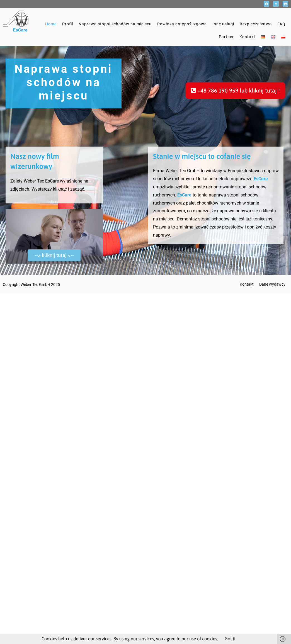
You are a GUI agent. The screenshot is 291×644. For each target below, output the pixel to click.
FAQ (281, 24)
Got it (230, 639)
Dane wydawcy (272, 284)
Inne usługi (223, 24)
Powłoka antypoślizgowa (182, 24)
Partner (226, 37)
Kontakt (247, 37)
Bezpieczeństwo (256, 24)
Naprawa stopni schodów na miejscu (115, 24)
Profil (68, 24)
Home (51, 24)
